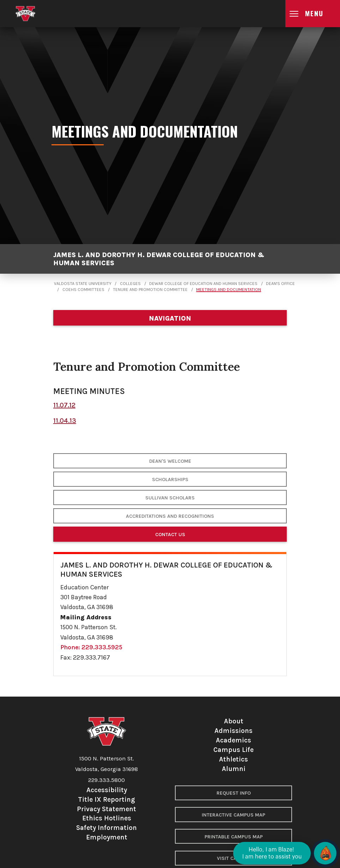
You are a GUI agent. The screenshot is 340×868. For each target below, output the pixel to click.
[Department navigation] (170, 318)
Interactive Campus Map (233, 815)
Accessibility (107, 790)
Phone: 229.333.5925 (91, 647)
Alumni (234, 769)
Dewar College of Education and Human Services (203, 284)
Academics (233, 740)
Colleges (130, 284)
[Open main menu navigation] (313, 14)
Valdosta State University (83, 284)
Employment (107, 837)
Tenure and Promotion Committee (150, 290)
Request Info (234, 793)
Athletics (233, 759)
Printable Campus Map (234, 837)
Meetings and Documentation (229, 290)
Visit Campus (234, 858)
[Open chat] (325, 853)
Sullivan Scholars (170, 498)
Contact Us (170, 535)
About (234, 721)
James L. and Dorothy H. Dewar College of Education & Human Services (159, 259)
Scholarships (170, 479)
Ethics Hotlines (107, 818)
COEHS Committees (83, 290)
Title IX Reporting (107, 799)
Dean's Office (280, 284)
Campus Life (233, 750)
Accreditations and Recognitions (170, 516)
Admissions (233, 731)
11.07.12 (64, 405)
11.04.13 (65, 421)
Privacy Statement (107, 809)
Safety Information (107, 828)
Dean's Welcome (170, 461)
